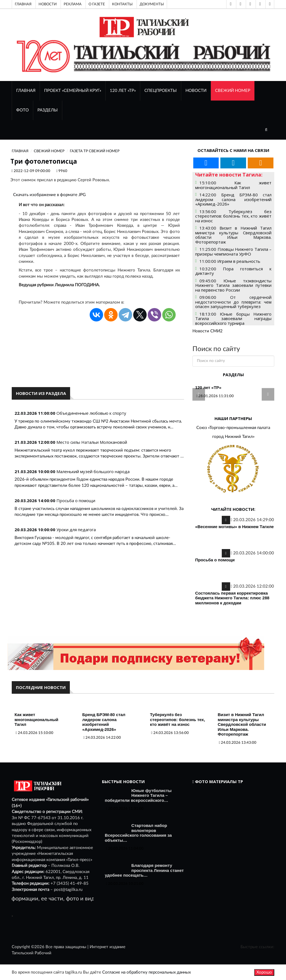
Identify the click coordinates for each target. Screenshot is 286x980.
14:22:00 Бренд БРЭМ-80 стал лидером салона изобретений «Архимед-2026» (233, 199)
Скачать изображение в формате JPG (49, 195)
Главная (23, 4)
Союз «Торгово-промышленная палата (233, 428)
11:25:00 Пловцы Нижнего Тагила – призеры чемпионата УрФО (233, 251)
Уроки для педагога (76, 530)
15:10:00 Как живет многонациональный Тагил (233, 185)
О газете (97, 4)
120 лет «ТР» (123, 91)
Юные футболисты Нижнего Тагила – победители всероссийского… (138, 795)
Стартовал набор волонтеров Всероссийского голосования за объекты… (138, 833)
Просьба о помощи (76, 500)
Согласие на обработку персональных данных (146, 972)
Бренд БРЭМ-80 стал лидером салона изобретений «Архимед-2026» (104, 722)
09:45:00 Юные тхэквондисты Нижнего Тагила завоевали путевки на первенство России (233, 285)
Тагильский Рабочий (32, 953)
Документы (152, 4)
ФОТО (22, 110)
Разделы (48, 110)
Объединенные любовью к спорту (91, 413)
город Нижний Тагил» (233, 437)
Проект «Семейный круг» (73, 91)
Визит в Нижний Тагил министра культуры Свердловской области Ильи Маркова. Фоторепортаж (242, 724)
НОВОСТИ (196, 91)
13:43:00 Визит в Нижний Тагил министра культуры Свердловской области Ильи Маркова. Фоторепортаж (233, 235)
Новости (48, 4)
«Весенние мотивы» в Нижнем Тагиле (234, 527)
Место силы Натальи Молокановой (92, 442)
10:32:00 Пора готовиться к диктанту (233, 271)
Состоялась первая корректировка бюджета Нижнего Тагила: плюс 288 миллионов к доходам (232, 598)
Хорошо (264, 972)
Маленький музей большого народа (93, 471)
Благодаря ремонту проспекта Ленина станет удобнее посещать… (144, 870)
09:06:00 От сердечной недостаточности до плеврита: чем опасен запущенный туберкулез (233, 302)
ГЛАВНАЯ (26, 91)
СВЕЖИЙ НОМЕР (233, 91)
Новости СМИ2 (208, 331)
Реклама (73, 4)
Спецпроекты (161, 91)
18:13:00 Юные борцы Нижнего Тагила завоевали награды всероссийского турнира (233, 319)
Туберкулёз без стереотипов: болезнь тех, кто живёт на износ (177, 719)
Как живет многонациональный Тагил (36, 719)
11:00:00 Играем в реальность (230, 261)
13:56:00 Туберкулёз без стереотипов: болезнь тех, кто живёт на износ (233, 216)
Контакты (122, 4)
